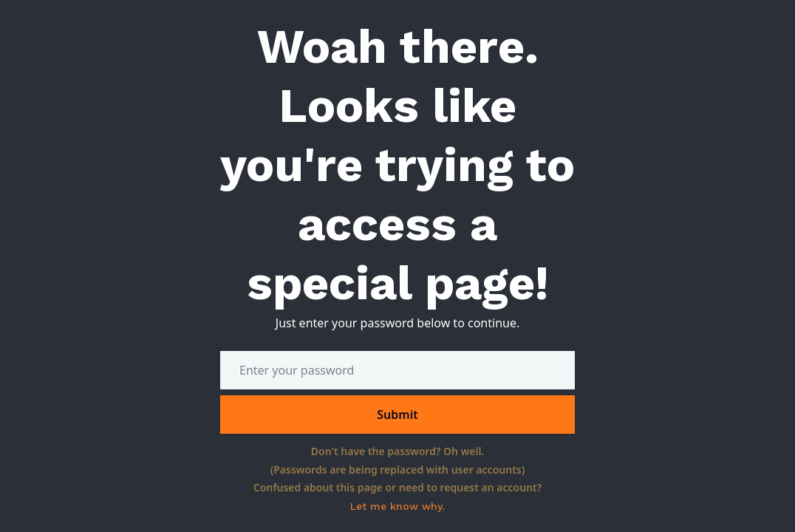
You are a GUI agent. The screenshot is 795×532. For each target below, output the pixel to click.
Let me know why (396, 506)
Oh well (462, 451)
